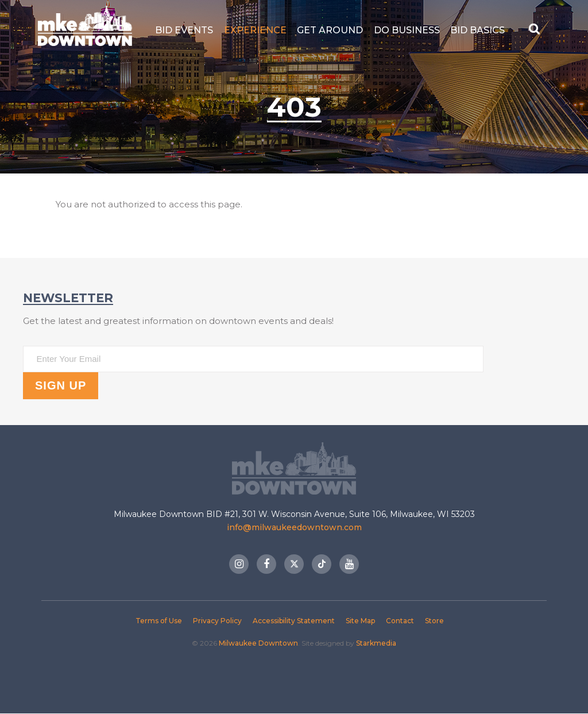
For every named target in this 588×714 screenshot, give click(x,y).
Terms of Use (159, 621)
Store (434, 621)
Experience (255, 30)
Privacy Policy (217, 621)
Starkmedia (376, 643)
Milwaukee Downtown (85, 30)
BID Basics (477, 30)
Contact (400, 621)
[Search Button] (535, 30)
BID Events (184, 30)
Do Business (407, 30)
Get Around (330, 30)
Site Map (360, 621)
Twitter (294, 564)
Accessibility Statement (294, 621)
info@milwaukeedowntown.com (294, 527)
